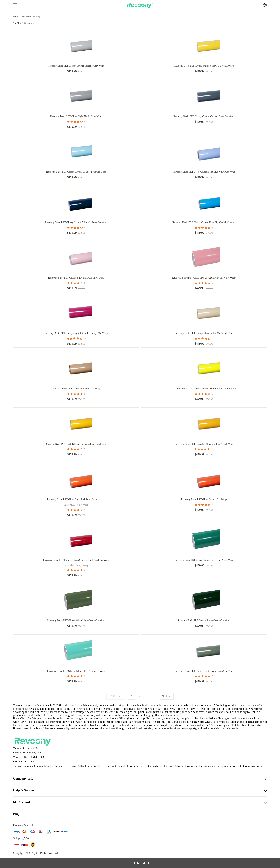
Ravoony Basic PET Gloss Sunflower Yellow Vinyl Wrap (204, 444)
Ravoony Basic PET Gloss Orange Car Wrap (204, 499)
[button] (15, 6)
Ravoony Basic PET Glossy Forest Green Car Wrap (204, 620)
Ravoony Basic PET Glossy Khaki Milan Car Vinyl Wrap (204, 333)
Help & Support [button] (140, 791)
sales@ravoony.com (31, 753)
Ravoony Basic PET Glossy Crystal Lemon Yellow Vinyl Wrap (204, 389)
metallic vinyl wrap (175, 718)
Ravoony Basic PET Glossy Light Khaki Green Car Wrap (204, 671)
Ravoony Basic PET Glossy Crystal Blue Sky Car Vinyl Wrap (204, 222)
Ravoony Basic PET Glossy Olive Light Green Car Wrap (76, 620)
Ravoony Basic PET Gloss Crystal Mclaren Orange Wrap (76, 499)
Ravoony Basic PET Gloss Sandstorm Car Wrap (76, 389)
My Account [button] (140, 802)
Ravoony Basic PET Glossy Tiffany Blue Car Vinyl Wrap (76, 671)
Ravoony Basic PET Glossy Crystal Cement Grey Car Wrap (204, 116)
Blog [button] (140, 814)
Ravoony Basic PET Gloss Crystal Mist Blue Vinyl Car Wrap (204, 172)
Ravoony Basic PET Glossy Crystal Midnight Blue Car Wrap (76, 222)
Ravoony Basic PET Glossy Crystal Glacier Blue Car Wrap (76, 172)
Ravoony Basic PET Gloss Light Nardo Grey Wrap (76, 116)
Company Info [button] (140, 779)
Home (16, 16)
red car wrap (189, 725)
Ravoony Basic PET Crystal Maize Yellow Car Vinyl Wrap (204, 66)
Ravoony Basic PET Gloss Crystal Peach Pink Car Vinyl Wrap (204, 278)
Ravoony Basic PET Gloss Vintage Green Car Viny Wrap (204, 560)
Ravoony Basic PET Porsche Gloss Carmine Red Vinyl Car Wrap (76, 560)
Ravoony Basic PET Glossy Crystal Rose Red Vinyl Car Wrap (76, 333)
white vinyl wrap (164, 725)
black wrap (140, 725)
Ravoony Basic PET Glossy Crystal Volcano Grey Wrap (76, 66)
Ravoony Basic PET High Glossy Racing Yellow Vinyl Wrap (76, 444)
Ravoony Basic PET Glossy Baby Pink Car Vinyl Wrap (76, 278)
